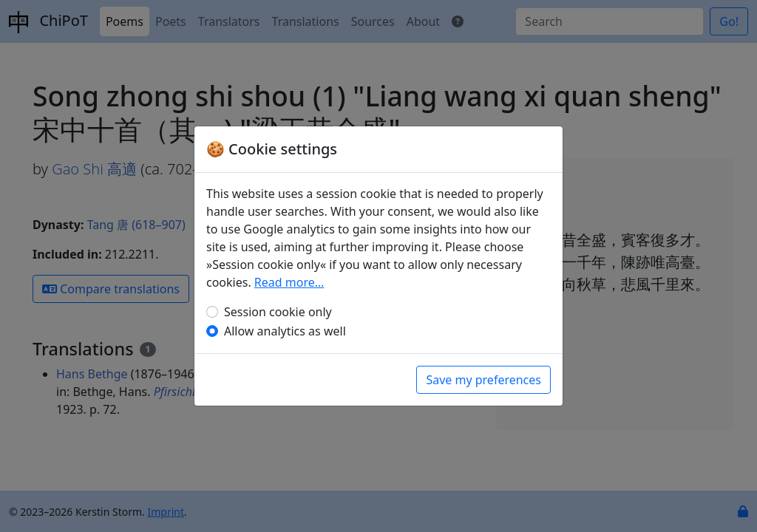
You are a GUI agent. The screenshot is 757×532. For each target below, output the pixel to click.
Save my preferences (483, 380)
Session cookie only (278, 312)
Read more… (289, 282)
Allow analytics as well (285, 331)
